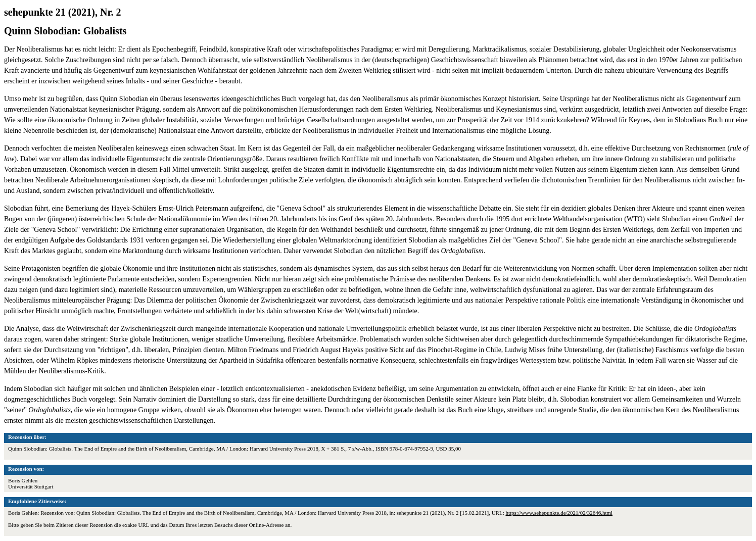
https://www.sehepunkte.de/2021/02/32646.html (559, 513)
